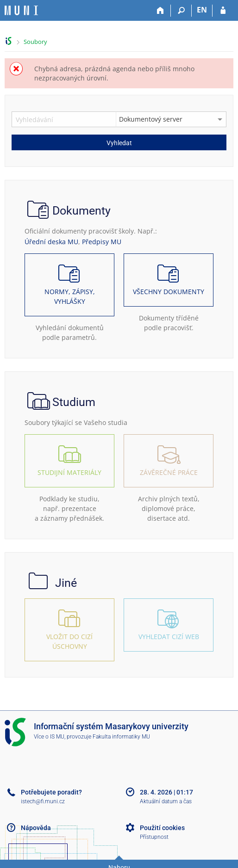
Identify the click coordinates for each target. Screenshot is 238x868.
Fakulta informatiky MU (121, 737)
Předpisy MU (102, 242)
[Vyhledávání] (181, 11)
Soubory (35, 42)
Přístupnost (154, 837)
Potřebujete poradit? (51, 792)
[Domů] (160, 11)
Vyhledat (119, 143)
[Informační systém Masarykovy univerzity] (21, 10)
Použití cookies (162, 828)
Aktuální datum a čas (166, 801)
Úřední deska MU (51, 242)
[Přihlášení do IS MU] (223, 11)
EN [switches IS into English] (202, 10)
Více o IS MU (49, 737)
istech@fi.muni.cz (43, 801)
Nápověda (36, 828)
